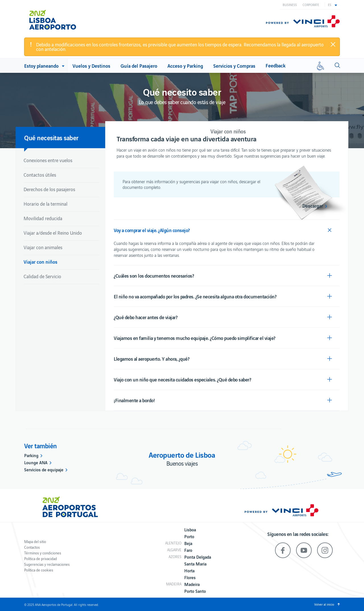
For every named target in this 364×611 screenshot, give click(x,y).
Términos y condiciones (43, 553)
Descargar (313, 206)
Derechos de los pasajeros (49, 189)
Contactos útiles (40, 175)
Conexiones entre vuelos (48, 160)
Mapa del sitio (35, 541)
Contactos (32, 547)
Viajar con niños (41, 262)
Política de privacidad (41, 559)
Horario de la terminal (45, 204)
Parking (31, 455)
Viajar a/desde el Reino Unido (53, 233)
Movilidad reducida (43, 218)
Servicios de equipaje (44, 469)
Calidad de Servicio (42, 276)
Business (290, 5)
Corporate (311, 5)
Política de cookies (39, 570)
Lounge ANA (36, 462)
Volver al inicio (324, 604)
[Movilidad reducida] (320, 66)
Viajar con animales (43, 247)
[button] (332, 5)
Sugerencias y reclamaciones (47, 564)
